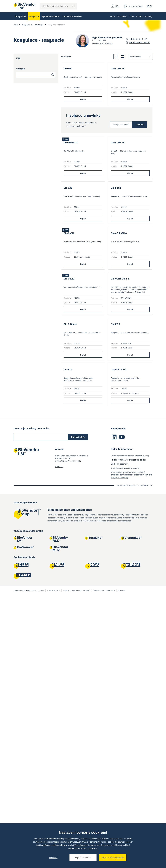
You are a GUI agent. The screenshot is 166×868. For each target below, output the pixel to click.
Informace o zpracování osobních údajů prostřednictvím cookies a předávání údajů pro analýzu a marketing (131, 748)
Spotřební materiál (51, 16)
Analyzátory (20, 16)
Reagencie (34, 16)
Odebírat (140, 164)
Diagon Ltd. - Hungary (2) (31, 89)
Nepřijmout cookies (83, 858)
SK (151, 6)
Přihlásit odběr (78, 710)
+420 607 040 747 (138, 39)
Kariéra (139, 16)
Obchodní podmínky (120, 737)
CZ (148, 6)
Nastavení (53, 858)
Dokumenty (122, 16)
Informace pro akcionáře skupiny (125, 741)
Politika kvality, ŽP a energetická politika (129, 733)
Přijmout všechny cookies (113, 858)
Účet (117, 6)
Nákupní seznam (135, 6)
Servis (112, 16)
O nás (131, 16)
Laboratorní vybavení (72, 16)
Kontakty (149, 16)
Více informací (80, 845)
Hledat (73, 6)
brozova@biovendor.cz (139, 42)
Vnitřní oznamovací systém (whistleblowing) (130, 729)
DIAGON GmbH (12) (28, 85)
